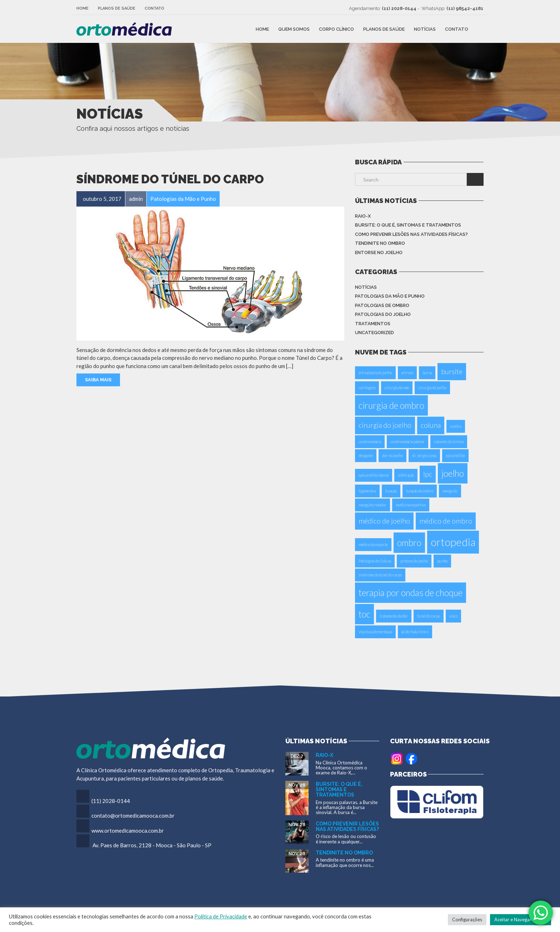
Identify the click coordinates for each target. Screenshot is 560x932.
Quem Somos (294, 29)
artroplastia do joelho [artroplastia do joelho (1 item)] (375, 373)
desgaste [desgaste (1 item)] (366, 455)
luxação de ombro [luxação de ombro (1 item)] (420, 491)
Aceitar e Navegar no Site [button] (521, 919)
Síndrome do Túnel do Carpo (170, 179)
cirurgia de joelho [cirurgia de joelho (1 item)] (432, 388)
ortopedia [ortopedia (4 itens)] (453, 542)
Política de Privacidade (221, 916)
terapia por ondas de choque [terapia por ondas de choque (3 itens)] (411, 593)
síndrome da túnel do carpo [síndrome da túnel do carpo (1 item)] (380, 575)
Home (82, 8)
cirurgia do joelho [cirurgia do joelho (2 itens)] (385, 425)
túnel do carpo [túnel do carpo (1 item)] (429, 616)
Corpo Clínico (336, 29)
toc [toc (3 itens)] (364, 614)
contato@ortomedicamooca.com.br (133, 815)
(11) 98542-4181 (465, 8)
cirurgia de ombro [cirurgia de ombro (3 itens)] (391, 405)
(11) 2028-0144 (399, 8)
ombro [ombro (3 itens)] (409, 543)
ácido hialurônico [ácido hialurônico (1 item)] (415, 632)
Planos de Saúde (117, 8)
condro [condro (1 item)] (456, 426)
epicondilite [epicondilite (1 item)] (455, 455)
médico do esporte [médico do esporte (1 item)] (373, 544)
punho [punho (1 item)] (442, 561)
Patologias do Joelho (383, 314)
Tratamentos (373, 324)
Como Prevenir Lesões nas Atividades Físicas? (411, 234)
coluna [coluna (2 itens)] (431, 425)
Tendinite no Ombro (380, 243)
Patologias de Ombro (382, 305)
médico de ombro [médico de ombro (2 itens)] (446, 521)
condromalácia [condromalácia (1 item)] (370, 442)
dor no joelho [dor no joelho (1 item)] (392, 455)
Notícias (425, 29)
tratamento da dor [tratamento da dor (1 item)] (394, 616)
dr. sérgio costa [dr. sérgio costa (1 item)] (424, 455)
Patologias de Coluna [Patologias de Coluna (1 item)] (375, 561)
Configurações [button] (467, 919)
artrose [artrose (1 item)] (407, 373)
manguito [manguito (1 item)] (450, 491)
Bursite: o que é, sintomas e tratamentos (408, 225)
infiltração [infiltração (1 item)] (406, 475)
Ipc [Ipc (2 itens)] (428, 474)
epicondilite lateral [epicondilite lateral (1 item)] (374, 475)
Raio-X (363, 216)
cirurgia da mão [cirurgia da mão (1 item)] (397, 388)
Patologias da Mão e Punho (390, 296)
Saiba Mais (98, 380)
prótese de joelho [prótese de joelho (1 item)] (414, 561)
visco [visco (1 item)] (453, 616)
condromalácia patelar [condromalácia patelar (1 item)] (407, 442)
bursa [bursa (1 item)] (427, 373)
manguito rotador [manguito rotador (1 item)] (372, 505)
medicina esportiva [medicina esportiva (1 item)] (411, 505)
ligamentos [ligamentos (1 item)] (367, 491)
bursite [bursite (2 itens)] (452, 371)
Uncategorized (374, 333)
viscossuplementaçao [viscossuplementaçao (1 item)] (375, 632)
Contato (154, 8)
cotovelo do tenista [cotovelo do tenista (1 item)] (449, 442)
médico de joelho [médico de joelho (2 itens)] (384, 521)
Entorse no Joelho (379, 252)
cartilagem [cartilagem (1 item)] (367, 388)
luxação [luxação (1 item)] (391, 491)
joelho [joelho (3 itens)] (453, 473)
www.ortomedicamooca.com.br (128, 831)
